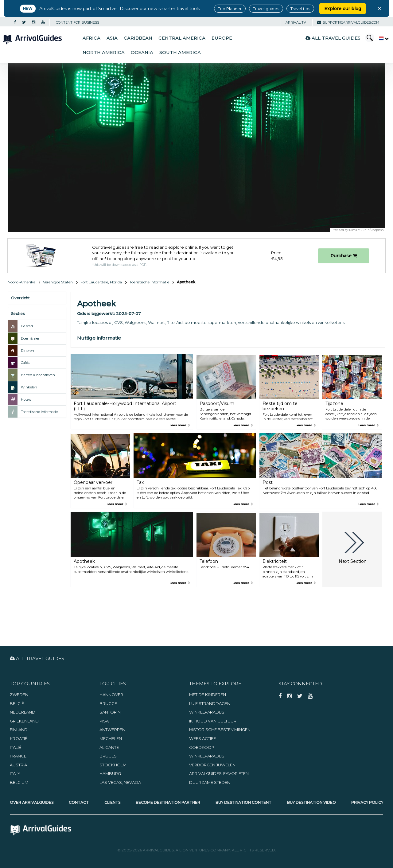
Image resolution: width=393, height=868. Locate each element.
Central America (182, 38)
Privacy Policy (367, 802)
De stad (27, 326)
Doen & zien (31, 338)
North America (104, 53)
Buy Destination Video (311, 802)
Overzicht (20, 298)
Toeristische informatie (149, 282)
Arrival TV (296, 22)
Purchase (344, 256)
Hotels (26, 399)
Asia (112, 38)
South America (180, 53)
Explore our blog (343, 9)
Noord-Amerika (21, 282)
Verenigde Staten (58, 282)
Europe (222, 38)
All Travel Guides (333, 38)
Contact (79, 802)
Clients (112, 802)
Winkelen (29, 387)
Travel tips (300, 9)
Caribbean (138, 38)
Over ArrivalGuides (32, 802)
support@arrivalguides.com (348, 22)
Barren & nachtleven (38, 375)
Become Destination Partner (168, 802)
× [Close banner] (379, 9)
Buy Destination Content (243, 802)
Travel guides (266, 9)
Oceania (142, 53)
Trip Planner (230, 9)
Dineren (27, 351)
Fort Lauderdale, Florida (101, 282)
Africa (91, 38)
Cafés (25, 363)
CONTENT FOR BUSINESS (78, 22)
